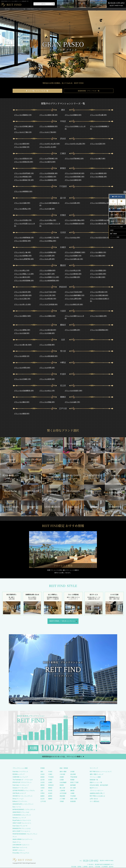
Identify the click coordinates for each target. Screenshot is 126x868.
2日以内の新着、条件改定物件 (99, 785)
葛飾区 (50, 799)
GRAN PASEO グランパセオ (21, 812)
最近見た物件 (113, 202)
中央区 (50, 772)
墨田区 (43, 785)
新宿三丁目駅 (74, 782)
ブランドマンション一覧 (19, 9)
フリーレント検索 (95, 777)
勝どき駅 (62, 788)
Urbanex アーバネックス (20, 788)
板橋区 (43, 796)
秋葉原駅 (73, 801)
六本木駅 (62, 774)
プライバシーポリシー (97, 791)
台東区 (50, 782)
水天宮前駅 (63, 793)
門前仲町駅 (74, 777)
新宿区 (43, 777)
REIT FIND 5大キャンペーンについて (101, 772)
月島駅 (62, 801)
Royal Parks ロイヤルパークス (22, 820)
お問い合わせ (94, 799)
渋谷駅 (72, 772)
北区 (42, 791)
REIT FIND (7, 9)
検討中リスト (94, 788)
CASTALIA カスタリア (19, 793)
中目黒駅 (73, 796)
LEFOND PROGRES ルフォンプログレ (24, 791)
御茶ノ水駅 (74, 799)
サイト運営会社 (94, 801)
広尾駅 (62, 780)
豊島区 (50, 788)
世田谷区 (51, 785)
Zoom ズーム (17, 842)
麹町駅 (72, 791)
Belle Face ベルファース (20, 847)
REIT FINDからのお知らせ (97, 796)
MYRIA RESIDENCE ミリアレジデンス (24, 810)
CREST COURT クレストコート (22, 823)
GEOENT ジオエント (19, 850)
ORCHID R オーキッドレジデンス (22, 796)
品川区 (43, 780)
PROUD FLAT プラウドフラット (22, 782)
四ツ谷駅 (73, 788)
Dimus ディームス (18, 799)
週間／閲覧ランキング (97, 774)
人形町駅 (62, 791)
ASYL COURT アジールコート (22, 831)
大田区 (43, 788)
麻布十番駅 (63, 772)
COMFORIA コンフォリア (20, 777)
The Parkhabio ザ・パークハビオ (23, 780)
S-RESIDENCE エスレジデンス (22, 815)
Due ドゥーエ (17, 807)
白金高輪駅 (63, 782)
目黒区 (50, 780)
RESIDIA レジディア (19, 774)
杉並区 (50, 793)
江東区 (50, 774)
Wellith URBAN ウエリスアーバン (23, 839)
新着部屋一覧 (94, 780)
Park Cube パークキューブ (21, 785)
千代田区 (51, 777)
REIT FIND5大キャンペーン (62, 621)
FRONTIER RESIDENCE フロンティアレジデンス (25, 835)
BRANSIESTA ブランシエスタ (22, 828)
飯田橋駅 (73, 785)
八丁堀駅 (62, 799)
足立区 (43, 799)
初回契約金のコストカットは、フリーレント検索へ (62, 756)
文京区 (43, 782)
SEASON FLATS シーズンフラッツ (23, 804)
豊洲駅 (72, 780)
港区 (42, 772)
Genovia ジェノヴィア (19, 818)
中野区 (43, 793)
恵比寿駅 (73, 774)
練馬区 (50, 796)
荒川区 (50, 791)
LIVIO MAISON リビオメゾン (21, 845)
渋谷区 (43, 774)
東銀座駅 (62, 796)
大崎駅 (72, 793)
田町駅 (62, 785)
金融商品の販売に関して (97, 793)
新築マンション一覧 (96, 782)
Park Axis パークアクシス (20, 772)
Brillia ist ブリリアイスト (20, 801)
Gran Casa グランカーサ (20, 826)
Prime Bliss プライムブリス (21, 853)
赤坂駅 (62, 777)
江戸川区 (43, 801)
